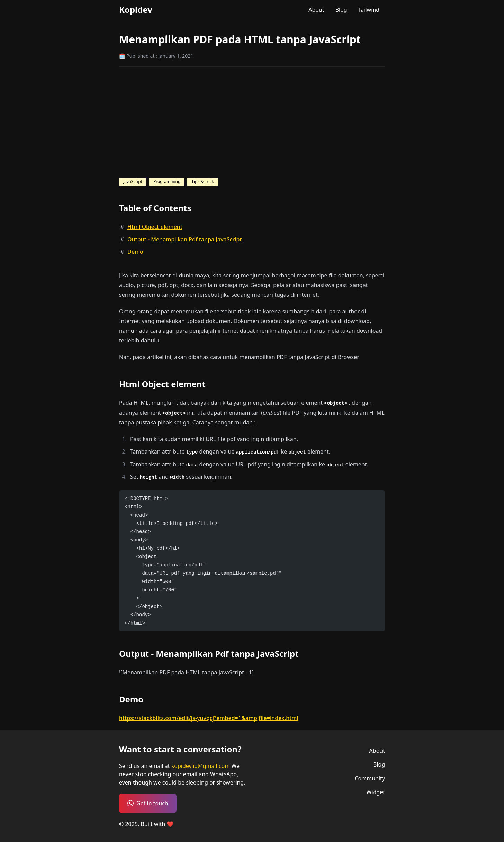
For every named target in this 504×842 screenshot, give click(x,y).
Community (370, 778)
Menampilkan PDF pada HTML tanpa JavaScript (240, 39)
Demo (135, 252)
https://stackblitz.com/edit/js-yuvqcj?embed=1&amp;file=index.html (209, 718)
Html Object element (155, 227)
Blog (341, 10)
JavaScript (133, 182)
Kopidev (136, 10)
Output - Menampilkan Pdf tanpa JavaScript (185, 239)
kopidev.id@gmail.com (201, 766)
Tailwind (369, 10)
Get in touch (148, 803)
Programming (167, 182)
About (316, 10)
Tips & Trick (202, 182)
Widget (376, 792)
